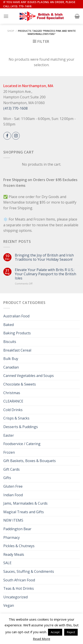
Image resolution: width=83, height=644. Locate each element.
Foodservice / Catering (22, 444)
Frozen (9, 452)
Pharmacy (12, 537)
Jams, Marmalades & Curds (25, 503)
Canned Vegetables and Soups (29, 376)
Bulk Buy (11, 359)
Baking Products (17, 333)
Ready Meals (14, 554)
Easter (9, 435)
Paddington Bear (17, 529)
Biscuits (10, 342)
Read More (42, 639)
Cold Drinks (13, 410)
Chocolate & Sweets (20, 384)
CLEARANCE (13, 401)
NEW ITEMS (13, 520)
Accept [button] (55, 632)
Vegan (9, 605)
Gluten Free (13, 486)
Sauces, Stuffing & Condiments (29, 571)
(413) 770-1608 (15, 108)
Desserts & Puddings (21, 427)
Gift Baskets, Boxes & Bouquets (30, 461)
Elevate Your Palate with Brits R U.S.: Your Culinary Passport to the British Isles (45, 274)
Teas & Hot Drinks (19, 588)
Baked (9, 325)
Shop (11, 31)
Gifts (7, 478)
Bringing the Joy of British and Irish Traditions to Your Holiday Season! (44, 257)
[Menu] (6, 16)
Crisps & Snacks (16, 418)
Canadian (11, 367)
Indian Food (13, 495)
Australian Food (16, 316)
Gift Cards (12, 469)
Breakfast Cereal (17, 350)
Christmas (12, 393)
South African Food (19, 580)
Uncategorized (15, 597)
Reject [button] (71, 632)
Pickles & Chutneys (19, 546)
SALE (7, 563)
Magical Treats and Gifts (24, 512)
